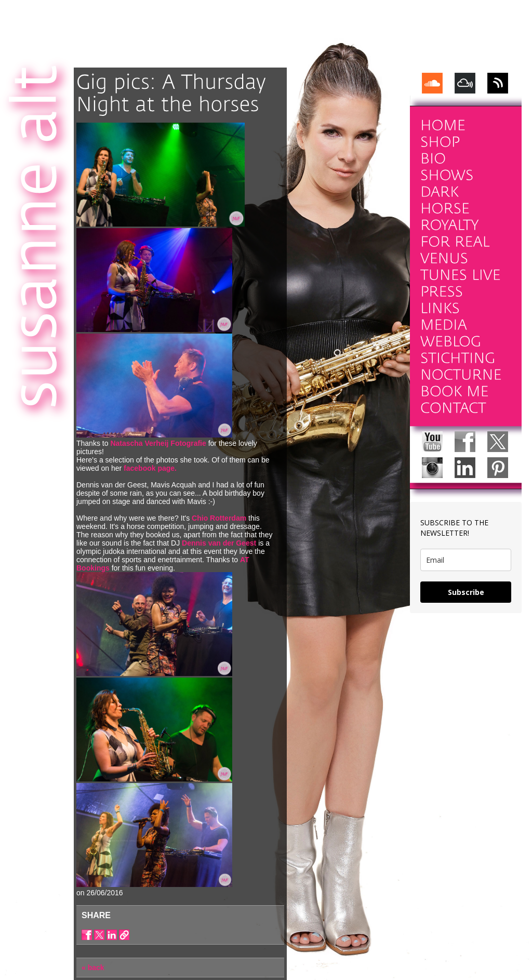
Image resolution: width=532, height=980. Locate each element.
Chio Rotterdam (219, 518)
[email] (466, 560)
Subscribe (466, 592)
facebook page (149, 468)
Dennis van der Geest (219, 543)
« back (93, 968)
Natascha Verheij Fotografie (158, 443)
